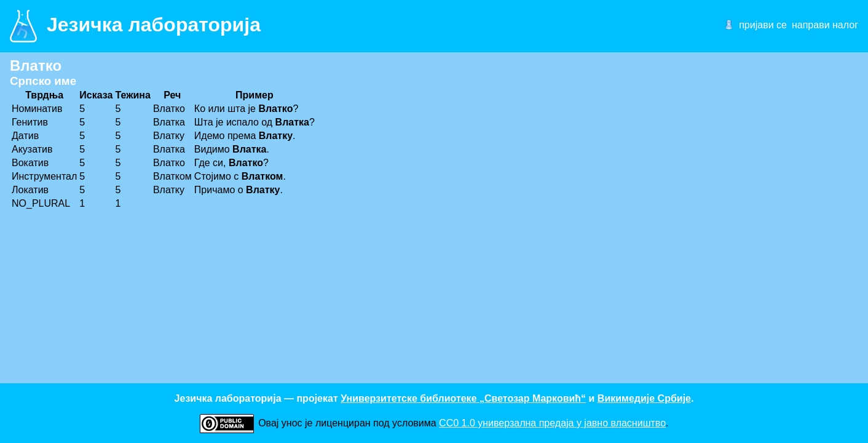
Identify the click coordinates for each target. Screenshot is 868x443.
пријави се (763, 25)
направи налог (825, 25)
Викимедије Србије (644, 398)
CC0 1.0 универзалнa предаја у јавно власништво (552, 423)
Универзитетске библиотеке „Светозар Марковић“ (463, 398)
